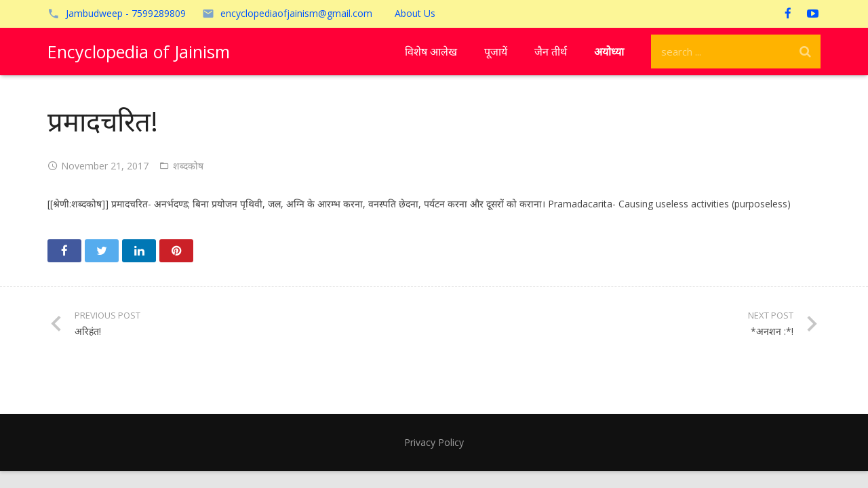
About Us (415, 13)
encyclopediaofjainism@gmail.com (296, 13)
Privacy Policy (434, 442)
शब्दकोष (188, 166)
